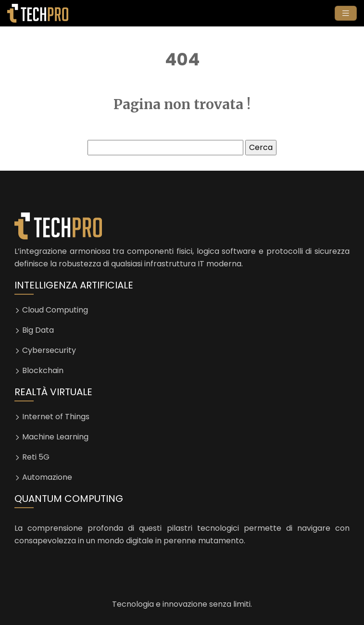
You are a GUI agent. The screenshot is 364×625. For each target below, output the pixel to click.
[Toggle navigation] (346, 13)
